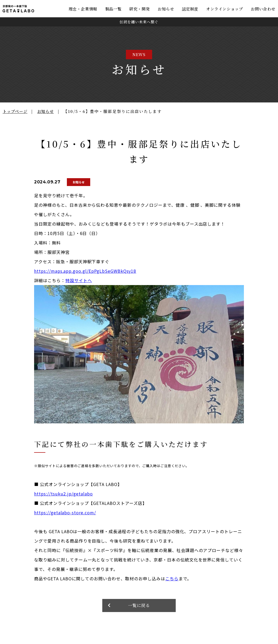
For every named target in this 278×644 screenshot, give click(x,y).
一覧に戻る (139, 606)
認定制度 (190, 9)
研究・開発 (140, 9)
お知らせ (166, 9)
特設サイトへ (79, 280)
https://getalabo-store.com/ (65, 512)
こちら (172, 578)
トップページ (15, 111)
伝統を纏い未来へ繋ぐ (139, 22)
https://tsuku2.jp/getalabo (63, 494)
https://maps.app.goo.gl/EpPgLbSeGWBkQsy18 (85, 271)
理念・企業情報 (83, 9)
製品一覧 (113, 9)
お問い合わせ (263, 9)
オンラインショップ (224, 9)
